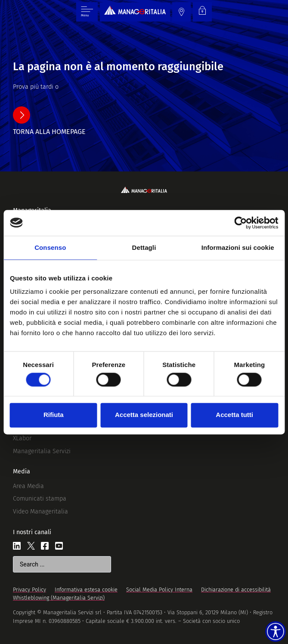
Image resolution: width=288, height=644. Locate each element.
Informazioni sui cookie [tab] (238, 247)
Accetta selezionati (144, 415)
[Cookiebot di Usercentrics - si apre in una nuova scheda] (240, 223)
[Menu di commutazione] (87, 12)
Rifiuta (54, 415)
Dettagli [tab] (144, 247)
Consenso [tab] (50, 247)
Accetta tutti (234, 415)
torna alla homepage (49, 132)
